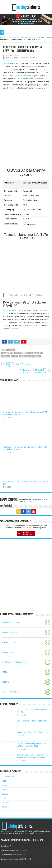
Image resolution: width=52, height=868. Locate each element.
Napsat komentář (12, 59)
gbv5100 (6, 356)
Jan (7, 55)
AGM (4, 781)
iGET (15, 356)
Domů (3, 37)
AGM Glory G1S (8, 642)
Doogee (5, 794)
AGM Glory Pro (8, 652)
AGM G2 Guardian (9, 632)
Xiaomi (4, 807)
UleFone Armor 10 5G (10, 692)
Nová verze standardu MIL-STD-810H (16, 859)
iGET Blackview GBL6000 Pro (14, 662)
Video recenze (13, 37)
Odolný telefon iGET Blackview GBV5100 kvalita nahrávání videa (32, 372)
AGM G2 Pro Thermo (10, 623)
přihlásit (29, 501)
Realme (5, 785)
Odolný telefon (9, 63)
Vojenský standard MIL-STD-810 (14, 850)
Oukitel (4, 798)
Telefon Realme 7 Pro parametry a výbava (20, 364)
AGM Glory (6, 682)
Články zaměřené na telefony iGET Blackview (22, 353)
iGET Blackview (24, 76)
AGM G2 (5, 672)
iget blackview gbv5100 (30, 356)
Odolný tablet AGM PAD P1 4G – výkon (33, 732)
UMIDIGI (5, 803)
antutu (11, 350)
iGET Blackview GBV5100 (14, 310)
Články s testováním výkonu (32, 37)
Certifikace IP (6, 846)
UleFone (5, 790)
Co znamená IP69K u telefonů (13, 855)
